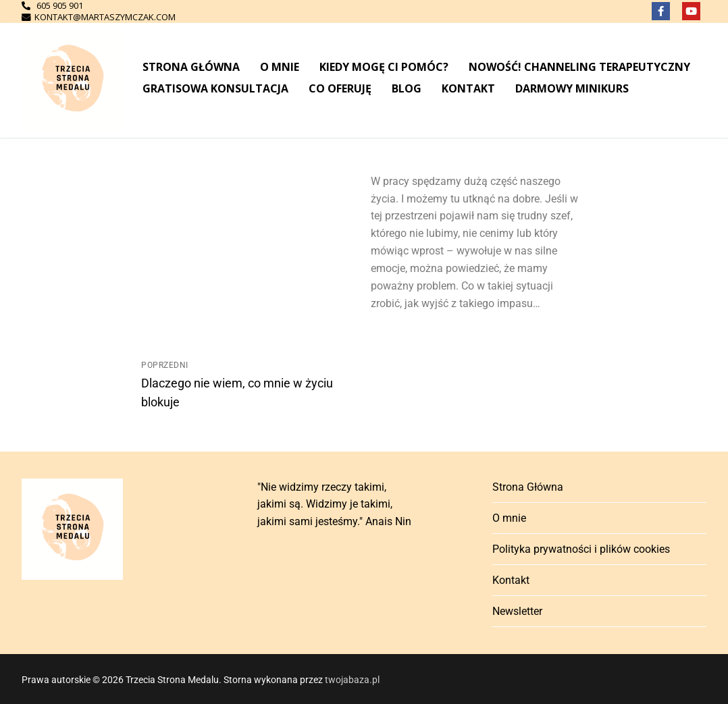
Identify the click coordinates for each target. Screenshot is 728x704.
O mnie (509, 518)
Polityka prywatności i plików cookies (581, 549)
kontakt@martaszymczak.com (103, 17)
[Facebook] (661, 11)
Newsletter (517, 611)
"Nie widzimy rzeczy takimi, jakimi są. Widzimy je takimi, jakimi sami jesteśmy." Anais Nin (334, 505)
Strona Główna (528, 487)
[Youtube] (691, 11)
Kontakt (511, 580)
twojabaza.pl (352, 680)
